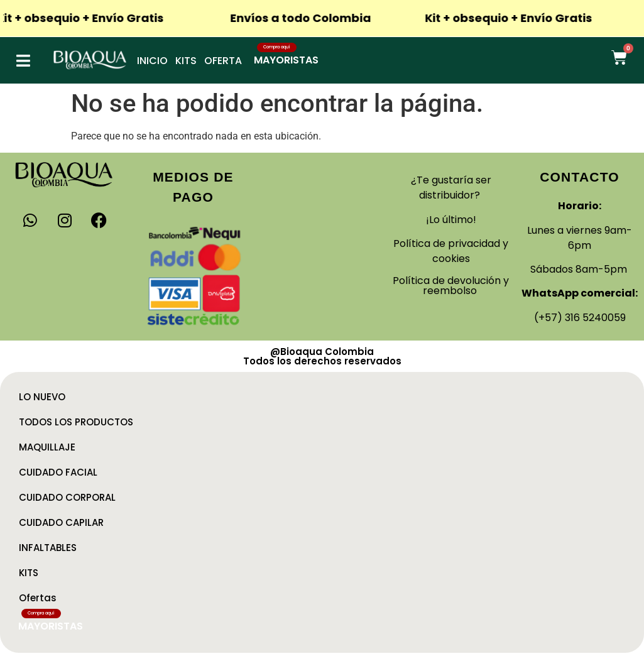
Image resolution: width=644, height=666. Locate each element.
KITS (29, 573)
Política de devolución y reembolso (451, 286)
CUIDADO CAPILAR (61, 522)
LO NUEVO (42, 397)
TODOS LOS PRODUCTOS (76, 422)
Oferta (223, 61)
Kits (186, 61)
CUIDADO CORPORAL (67, 497)
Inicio (152, 61)
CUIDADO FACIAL (58, 472)
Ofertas (38, 598)
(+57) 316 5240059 (580, 318)
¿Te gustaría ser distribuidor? (451, 188)
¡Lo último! (451, 220)
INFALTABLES (48, 548)
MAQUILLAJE (47, 447)
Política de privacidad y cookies (451, 251)
